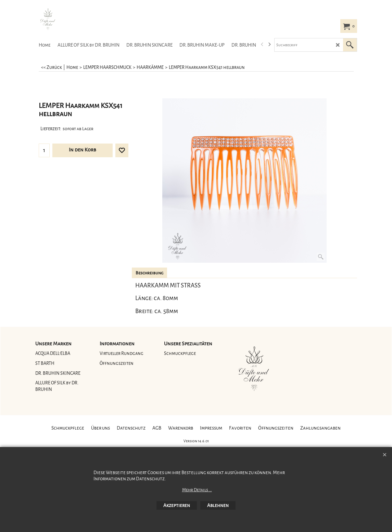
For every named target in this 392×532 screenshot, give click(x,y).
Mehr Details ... (197, 490)
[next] (269, 45)
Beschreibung (149, 273)
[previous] (263, 45)
